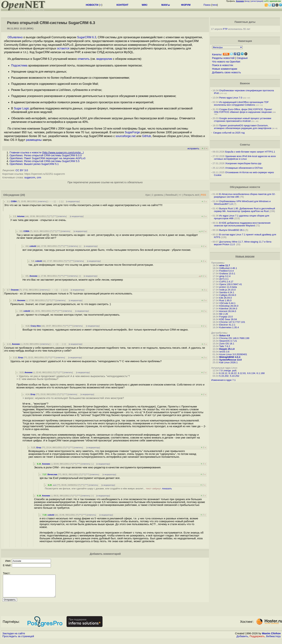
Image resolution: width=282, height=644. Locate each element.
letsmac (21, 216)
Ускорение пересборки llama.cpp (243, 163)
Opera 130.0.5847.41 (231, 284)
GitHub (147, 136)
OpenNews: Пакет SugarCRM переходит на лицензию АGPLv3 (47, 158)
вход (247, 1)
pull (234, 371)
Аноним (33, 276)
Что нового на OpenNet (226, 62)
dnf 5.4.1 (224, 279)
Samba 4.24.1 (227, 292)
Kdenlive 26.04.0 (228, 309)
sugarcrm (30, 177)
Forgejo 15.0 (226, 317)
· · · (58, 201)
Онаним (15, 290)
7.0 (221, 371)
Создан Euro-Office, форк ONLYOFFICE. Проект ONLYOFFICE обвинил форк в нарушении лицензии (243, 111)
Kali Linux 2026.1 (228, 362)
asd (54, 485)
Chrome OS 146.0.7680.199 (234, 338)
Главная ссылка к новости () (47, 153)
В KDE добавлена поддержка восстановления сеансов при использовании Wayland (242, 224)
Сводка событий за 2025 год (229, 133)
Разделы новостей (223, 58)
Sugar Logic (21, 108)
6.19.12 (223, 373)
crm (39, 177)
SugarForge (132, 132)
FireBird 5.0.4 (226, 271)
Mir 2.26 (224, 314)
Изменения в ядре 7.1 (224, 380)
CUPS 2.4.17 (226, 282)
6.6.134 (251, 373)
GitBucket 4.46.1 (228, 268)
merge (228, 371)
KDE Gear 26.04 (228, 319)
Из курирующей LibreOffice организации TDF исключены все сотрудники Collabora (241, 103)
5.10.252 (235, 376)
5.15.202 (224, 376)
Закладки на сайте (14, 638)
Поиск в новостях (223, 65)
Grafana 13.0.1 (227, 273)
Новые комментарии (225, 69)
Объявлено (15, 37)
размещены (34, 140)
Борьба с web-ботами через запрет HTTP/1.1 (250, 152)
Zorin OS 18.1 (227, 344)
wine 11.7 (225, 265)
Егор (21, 357)
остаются (63, 48)
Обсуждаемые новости (245, 187)
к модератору (73, 201)
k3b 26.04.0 (226, 298)
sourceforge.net (126, 136)
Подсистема (19, 65)
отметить (84, 59)
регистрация (257, 1)
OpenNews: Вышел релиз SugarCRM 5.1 (34, 164)
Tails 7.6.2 (225, 346)
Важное (245, 83)
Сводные (242, 58)
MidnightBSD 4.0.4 (230, 357)
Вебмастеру (273, 641)
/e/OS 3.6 (224, 352)
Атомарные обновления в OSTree (244, 168)
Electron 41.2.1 (227, 325)
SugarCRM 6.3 (87, 37)
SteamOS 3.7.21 (228, 341)
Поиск (207, 5)
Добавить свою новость (227, 72)
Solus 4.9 (225, 335)
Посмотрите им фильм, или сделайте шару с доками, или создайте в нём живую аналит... (108, 489)
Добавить (242, 641)
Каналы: (217, 54)
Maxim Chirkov (271, 638)
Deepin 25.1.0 (227, 349)
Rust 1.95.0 (225, 300)
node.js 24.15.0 (227, 290)
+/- (180, 195)
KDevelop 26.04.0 (229, 306)
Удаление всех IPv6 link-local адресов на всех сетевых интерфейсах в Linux (245, 158)
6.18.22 (233, 373)
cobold (33, 246)
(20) (23, 195)
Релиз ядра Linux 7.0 (231, 98)
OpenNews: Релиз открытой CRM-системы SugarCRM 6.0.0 (46, 155)
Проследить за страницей (18, 641)
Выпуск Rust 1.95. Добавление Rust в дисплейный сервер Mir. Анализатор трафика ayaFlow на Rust (245, 210)
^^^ (55, 216)
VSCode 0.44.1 (227, 303)
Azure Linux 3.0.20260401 (233, 354)
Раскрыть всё (191, 195)
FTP (225, 29)
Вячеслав (52, 474)
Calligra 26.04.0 (228, 295)
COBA (14, 201)
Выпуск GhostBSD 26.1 (232, 230)
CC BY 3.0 (22, 170)
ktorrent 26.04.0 (228, 311)
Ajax (148, 195)
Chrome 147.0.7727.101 (232, 322)
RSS (204, 195)
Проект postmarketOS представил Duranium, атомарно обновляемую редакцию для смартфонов (243, 127)
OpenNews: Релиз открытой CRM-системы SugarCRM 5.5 (45, 161)
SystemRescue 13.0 (230, 360)
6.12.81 (242, 373)
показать (167, 489)
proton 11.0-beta (228, 287)
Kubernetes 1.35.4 (229, 327)
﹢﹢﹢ (51, 201)
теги (214, 5)
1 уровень (158, 195)
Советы (245, 145)
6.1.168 (261, 373)
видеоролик (104, 59)
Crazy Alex (36, 326)
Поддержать (257, 641)
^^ (51, 216)
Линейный (171, 195)
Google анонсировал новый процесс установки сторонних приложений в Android (243, 120)
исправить (193, 148)
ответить (42, 201)
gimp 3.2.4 (225, 276)
